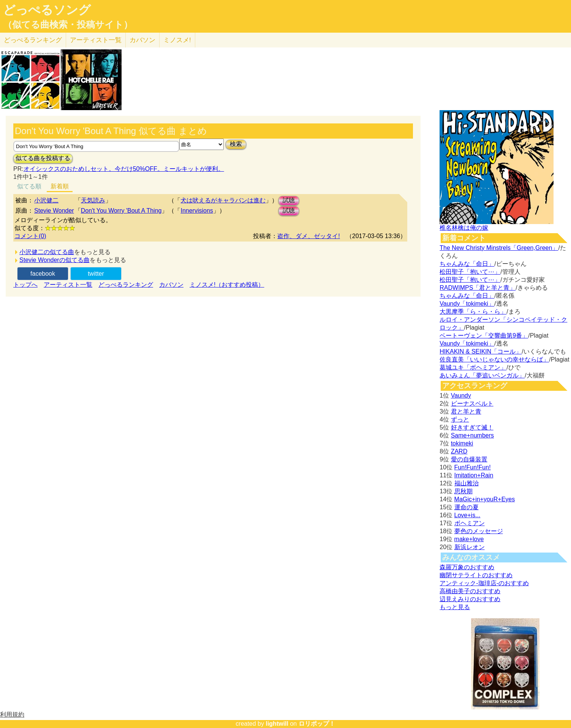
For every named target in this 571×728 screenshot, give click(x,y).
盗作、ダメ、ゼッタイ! (308, 236)
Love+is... (467, 515)
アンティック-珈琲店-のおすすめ (484, 583)
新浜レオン (470, 547)
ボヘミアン (470, 523)
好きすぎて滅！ (472, 427)
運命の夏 (467, 507)
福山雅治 (467, 483)
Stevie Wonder (54, 211)
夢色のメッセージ (479, 531)
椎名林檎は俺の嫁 (464, 228)
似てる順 (29, 186)
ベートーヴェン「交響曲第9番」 (484, 336)
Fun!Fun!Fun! (473, 467)
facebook (43, 274)
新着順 (60, 186)
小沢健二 (46, 200)
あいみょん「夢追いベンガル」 (482, 375)
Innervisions (197, 211)
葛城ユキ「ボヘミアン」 (473, 367)
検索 (236, 144)
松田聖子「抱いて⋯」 (470, 272)
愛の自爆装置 (469, 459)
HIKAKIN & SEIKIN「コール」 (481, 351)
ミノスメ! (177, 40)
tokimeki (462, 443)
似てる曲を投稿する (43, 158)
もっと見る (455, 607)
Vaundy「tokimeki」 (467, 304)
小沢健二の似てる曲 (47, 252)
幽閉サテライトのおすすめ (476, 575)
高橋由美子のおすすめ (470, 591)
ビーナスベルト (472, 403)
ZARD (459, 451)
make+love (469, 539)
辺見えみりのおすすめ (470, 599)
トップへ (25, 285)
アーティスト (96, 40)
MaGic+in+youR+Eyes (485, 499)
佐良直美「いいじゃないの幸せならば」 (494, 359)
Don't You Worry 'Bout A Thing (121, 211)
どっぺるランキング (126, 285)
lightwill (277, 724)
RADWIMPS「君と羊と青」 (478, 288)
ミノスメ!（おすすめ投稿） (227, 285)
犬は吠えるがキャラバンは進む (223, 200)
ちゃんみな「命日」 (467, 264)
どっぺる (33, 40)
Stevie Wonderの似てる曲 (55, 260)
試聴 (289, 200)
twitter (96, 274)
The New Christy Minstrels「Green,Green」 (499, 248)
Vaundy (461, 396)
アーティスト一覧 (68, 285)
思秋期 (463, 491)
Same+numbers (472, 435)
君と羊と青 (466, 411)
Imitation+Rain (474, 475)
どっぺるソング (47, 10)
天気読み (93, 200)
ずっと (460, 419)
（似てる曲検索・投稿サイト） (68, 25)
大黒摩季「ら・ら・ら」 (473, 312)
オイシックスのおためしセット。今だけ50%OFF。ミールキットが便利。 (124, 169)
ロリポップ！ (317, 724)
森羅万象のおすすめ (467, 567)
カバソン (142, 40)
